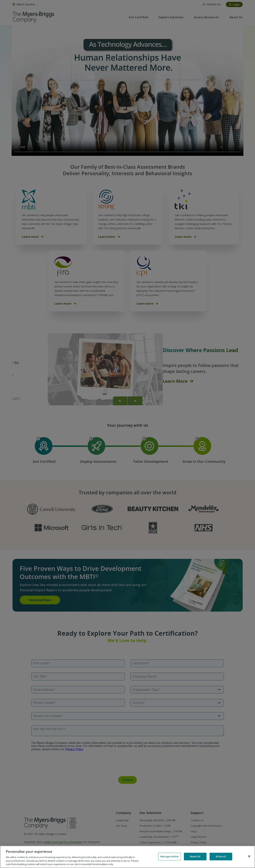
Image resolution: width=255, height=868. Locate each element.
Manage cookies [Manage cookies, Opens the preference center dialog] (169, 856)
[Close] (249, 856)
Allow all (221, 856)
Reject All (195, 856)
